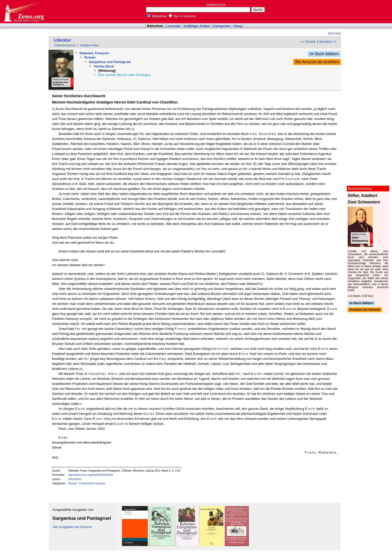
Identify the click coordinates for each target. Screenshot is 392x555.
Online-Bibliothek (24, 12)
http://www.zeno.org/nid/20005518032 (91, 475)
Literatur (62, 40)
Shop (238, 26)
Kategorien (222, 26)
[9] (110, 419)
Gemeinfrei (75, 479)
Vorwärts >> (328, 42)
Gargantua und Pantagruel (110, 62)
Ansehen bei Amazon (365, 310)
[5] (227, 214)
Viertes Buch (104, 66)
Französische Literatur (92, 483)
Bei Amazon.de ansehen (317, 62)
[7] (132, 329)
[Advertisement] (369, 11)
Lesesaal (173, 26)
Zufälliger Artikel (197, 26)
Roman (90, 57)
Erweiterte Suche (216, 5)
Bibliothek (157, 16)
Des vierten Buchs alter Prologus (124, 75)
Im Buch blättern (324, 54)
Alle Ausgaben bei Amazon (72, 527)
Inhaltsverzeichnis (65, 45)
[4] (193, 169)
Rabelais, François (94, 53)
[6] (261, 284)
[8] (81, 369)
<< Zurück (308, 42)
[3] (53, 109)
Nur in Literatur (182, 16)
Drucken (335, 33)
